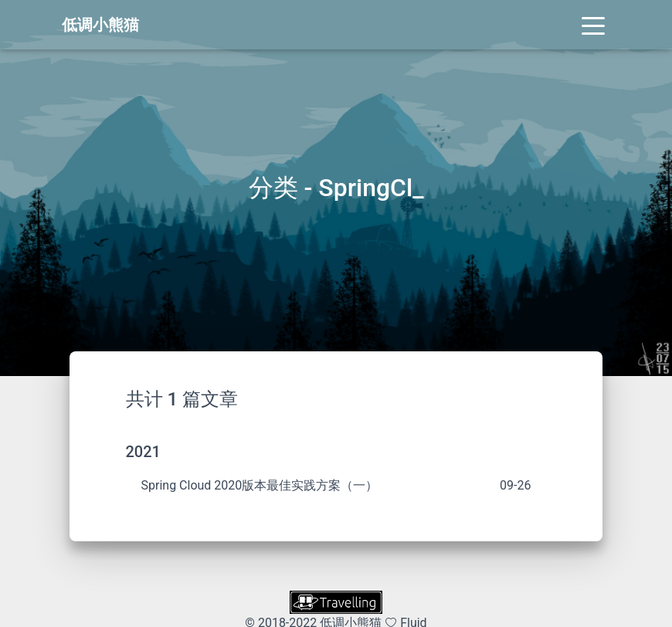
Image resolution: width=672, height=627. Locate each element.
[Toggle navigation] (593, 25)
